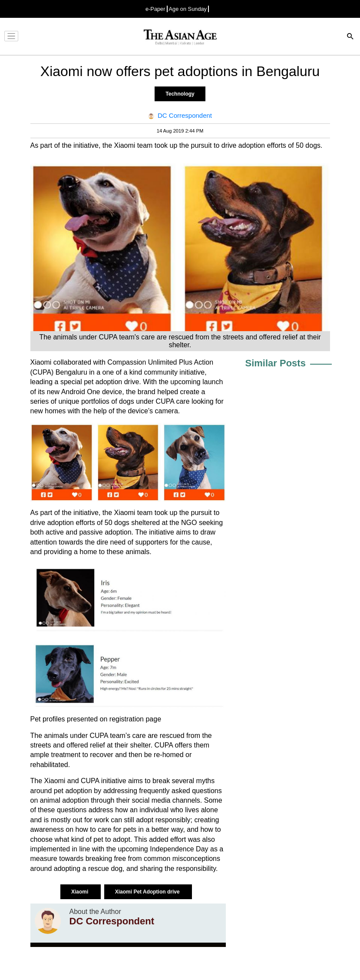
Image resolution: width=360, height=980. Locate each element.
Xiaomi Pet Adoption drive (148, 892)
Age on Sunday (188, 9)
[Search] (350, 37)
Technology (180, 94)
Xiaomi (81, 892)
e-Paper (155, 9)
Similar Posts (276, 363)
